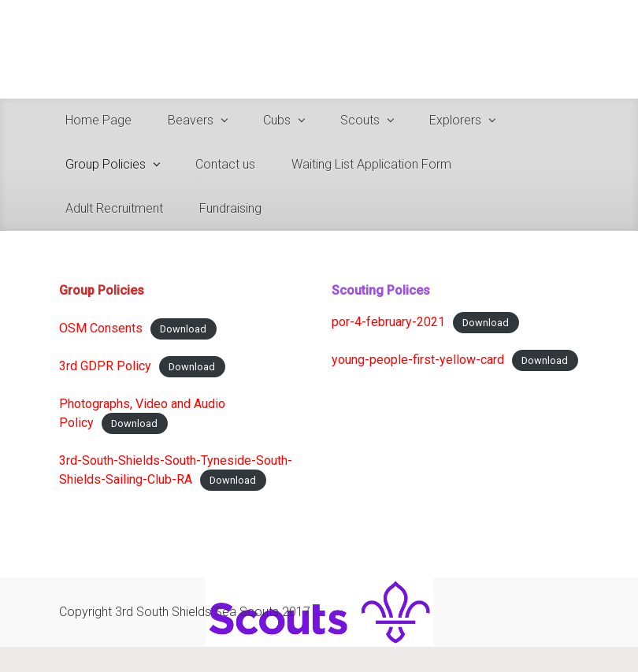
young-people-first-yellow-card (418, 360)
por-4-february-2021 (388, 322)
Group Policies (106, 164)
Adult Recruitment (114, 208)
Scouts (360, 120)
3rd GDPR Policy (105, 366)
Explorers (455, 120)
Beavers (191, 120)
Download (183, 329)
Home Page (98, 120)
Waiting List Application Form (371, 164)
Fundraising (230, 208)
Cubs (277, 120)
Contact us (225, 164)
